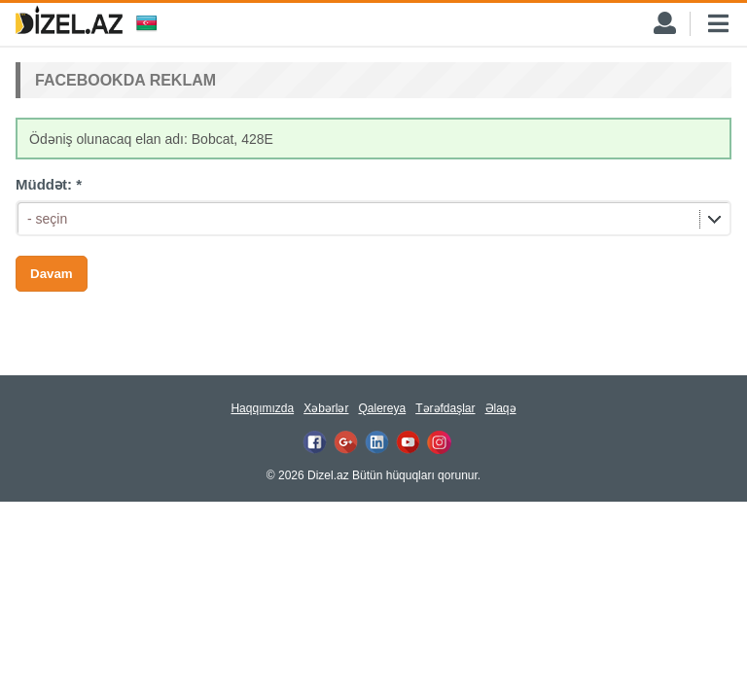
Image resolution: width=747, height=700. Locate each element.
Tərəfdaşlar (445, 408)
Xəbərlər (326, 408)
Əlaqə (501, 408)
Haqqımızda (262, 408)
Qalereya (382, 408)
